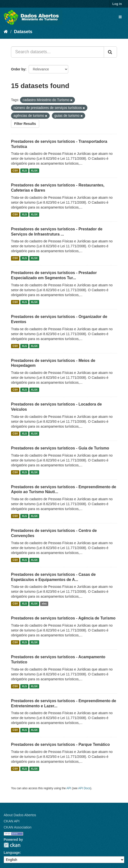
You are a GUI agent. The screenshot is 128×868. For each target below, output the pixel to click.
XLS (24, 171)
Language (12, 853)
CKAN (12, 845)
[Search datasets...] (58, 52)
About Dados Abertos (20, 815)
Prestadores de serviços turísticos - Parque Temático (60, 744)
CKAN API (12, 821)
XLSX (34, 171)
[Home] (6, 32)
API (69, 788)
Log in (117, 4)
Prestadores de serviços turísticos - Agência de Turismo (63, 618)
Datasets (23, 32)
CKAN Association (18, 827)
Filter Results (25, 124)
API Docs (84, 788)
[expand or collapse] (120, 17)
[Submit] (110, 52)
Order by (18, 69)
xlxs (44, 604)
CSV (15, 171)
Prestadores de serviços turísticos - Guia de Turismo (60, 448)
